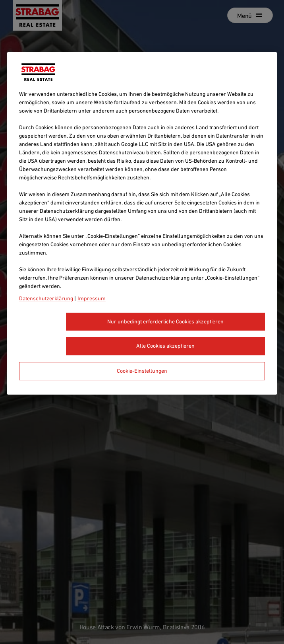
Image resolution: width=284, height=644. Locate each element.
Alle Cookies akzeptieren (165, 346)
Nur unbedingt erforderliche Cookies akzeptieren (165, 321)
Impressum (92, 298)
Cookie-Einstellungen (142, 371)
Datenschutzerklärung (46, 298)
